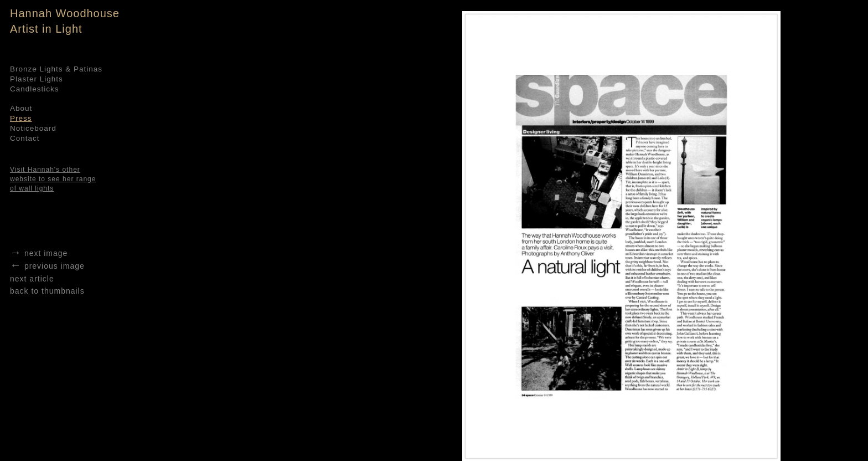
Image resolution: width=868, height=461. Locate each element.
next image (39, 253)
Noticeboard (33, 128)
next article (32, 279)
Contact (25, 138)
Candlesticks (35, 89)
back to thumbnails (47, 291)
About (21, 108)
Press (21, 118)
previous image (47, 266)
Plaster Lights (37, 79)
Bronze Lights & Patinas (56, 69)
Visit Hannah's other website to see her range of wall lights (53, 179)
